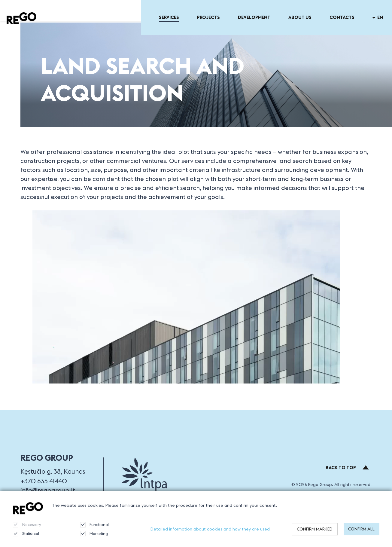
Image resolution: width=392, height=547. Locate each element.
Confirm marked (315, 532)
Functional (94, 528)
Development (254, 17)
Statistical (26, 537)
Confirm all (361, 532)
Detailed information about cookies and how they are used (210, 532)
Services (169, 17)
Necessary (27, 528)
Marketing (94, 537)
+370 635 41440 (44, 481)
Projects (208, 17)
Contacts (342, 17)
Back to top (347, 468)
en (378, 17)
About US (300, 17)
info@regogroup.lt (48, 490)
